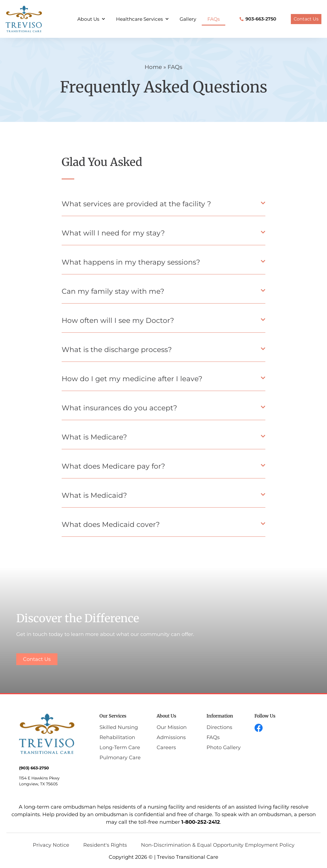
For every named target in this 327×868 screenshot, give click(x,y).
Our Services (113, 716)
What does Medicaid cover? (111, 524)
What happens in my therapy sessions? (131, 262)
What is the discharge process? (117, 349)
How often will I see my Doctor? (118, 320)
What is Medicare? (94, 437)
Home (153, 67)
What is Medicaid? (94, 495)
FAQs (214, 19)
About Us (91, 19)
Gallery (188, 19)
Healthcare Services (142, 19)
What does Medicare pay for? (113, 466)
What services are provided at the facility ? (136, 204)
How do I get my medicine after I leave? (132, 379)
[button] (163, 205)
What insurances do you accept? (119, 408)
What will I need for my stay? (113, 233)
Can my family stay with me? (113, 291)
